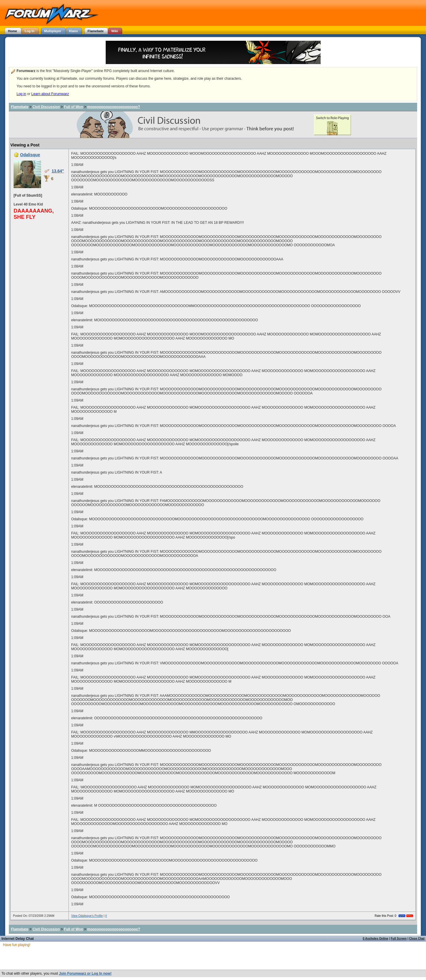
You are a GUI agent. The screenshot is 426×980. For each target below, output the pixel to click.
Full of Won (73, 107)
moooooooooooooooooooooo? (114, 107)
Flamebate (20, 107)
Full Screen (399, 939)
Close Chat (417, 939)
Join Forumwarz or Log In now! (85, 974)
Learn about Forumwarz (50, 94)
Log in (21, 94)
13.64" (58, 171)
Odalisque (30, 155)
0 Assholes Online (376, 939)
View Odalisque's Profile (87, 916)
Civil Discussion (46, 107)
